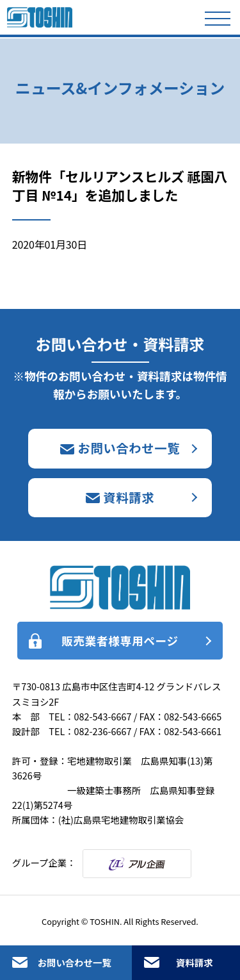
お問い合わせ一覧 (75, 962)
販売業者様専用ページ (120, 641)
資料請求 (195, 962)
